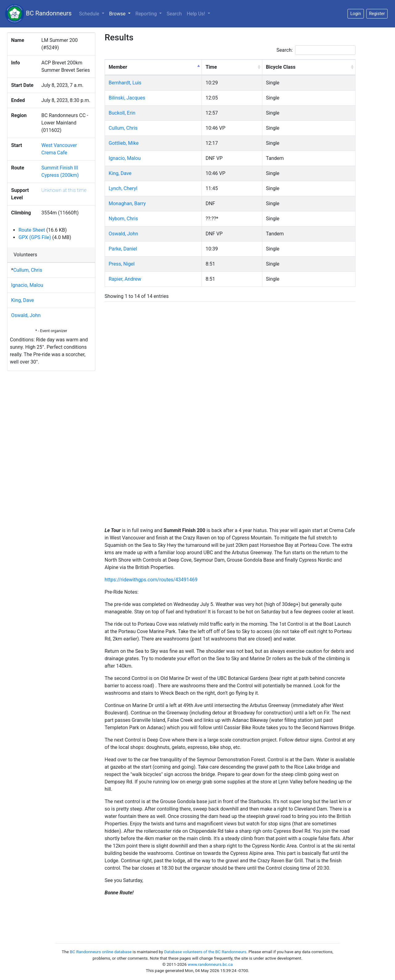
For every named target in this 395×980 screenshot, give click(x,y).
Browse (121, 13)
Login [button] (356, 14)
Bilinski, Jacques (127, 98)
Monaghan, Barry (127, 203)
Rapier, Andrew (125, 279)
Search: (316, 50)
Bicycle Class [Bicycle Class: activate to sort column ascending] (281, 67)
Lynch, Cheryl (123, 188)
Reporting (147, 14)
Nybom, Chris (123, 219)
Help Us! (196, 14)
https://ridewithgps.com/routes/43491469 (151, 580)
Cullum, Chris (28, 270)
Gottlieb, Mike (124, 143)
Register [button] (377, 14)
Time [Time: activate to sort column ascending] (211, 67)
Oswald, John (26, 315)
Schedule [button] (90, 14)
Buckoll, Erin (122, 113)
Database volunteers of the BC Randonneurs (205, 952)
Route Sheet (32, 230)
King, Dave (23, 300)
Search (174, 14)
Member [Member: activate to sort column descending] (118, 67)
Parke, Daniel (123, 249)
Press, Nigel (122, 264)
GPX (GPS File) (35, 237)
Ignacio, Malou (27, 285)
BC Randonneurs (38, 14)
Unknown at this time (64, 190)
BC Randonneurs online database (101, 952)
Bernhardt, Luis (125, 83)
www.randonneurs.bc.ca (210, 964)
